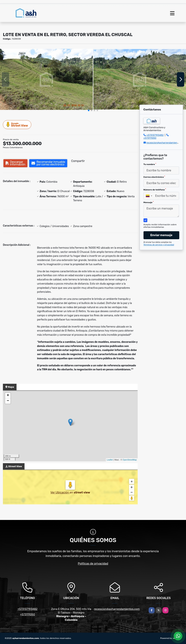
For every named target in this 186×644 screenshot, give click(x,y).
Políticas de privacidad (93, 564)
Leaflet (110, 460)
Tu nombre (150, 164)
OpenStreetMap (130, 460)
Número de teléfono (155, 190)
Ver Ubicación (60, 492)
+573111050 (150, 138)
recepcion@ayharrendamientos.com (166, 143)
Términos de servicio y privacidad (159, 245)
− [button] (8, 401)
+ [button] (8, 396)
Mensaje (149, 202)
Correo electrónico (154, 177)
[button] (89, 110)
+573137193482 (155, 135)
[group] (46, 79)
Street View (17, 125)
